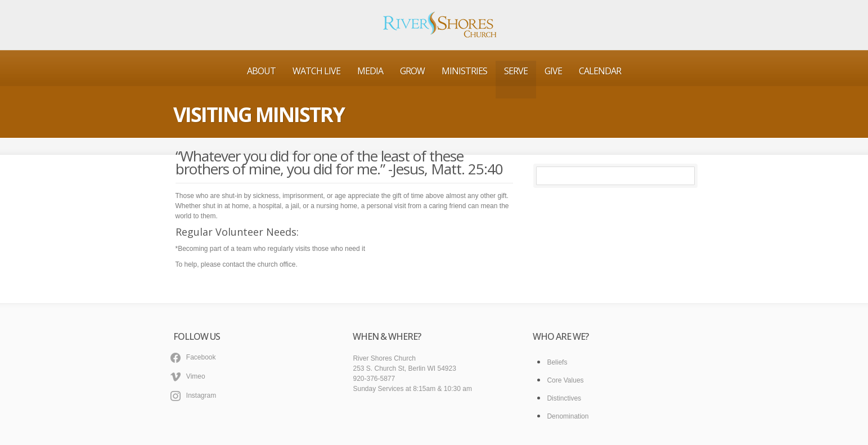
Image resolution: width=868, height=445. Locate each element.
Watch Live (316, 71)
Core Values (565, 380)
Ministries (464, 71)
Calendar (600, 71)
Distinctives (564, 398)
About (261, 71)
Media (370, 71)
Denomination (568, 416)
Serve (516, 71)
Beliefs (557, 362)
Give (553, 71)
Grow (412, 71)
